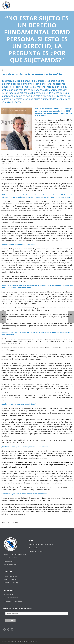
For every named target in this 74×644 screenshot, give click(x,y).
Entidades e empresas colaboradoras (41, 545)
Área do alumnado (11, 558)
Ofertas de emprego (11, 583)
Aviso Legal (8, 561)
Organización (33, 548)
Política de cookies (11, 564)
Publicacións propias (35, 551)
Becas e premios (10, 579)
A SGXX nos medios (11, 598)
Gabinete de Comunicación (14, 601)
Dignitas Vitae (56, 74)
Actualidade (9, 594)
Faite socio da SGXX (11, 576)
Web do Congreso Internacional (15, 554)
